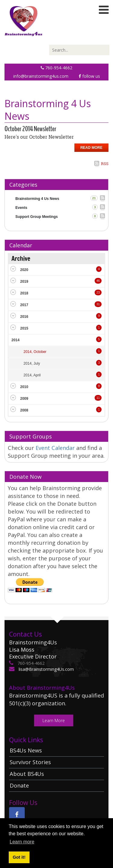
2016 (24, 317)
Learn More (54, 720)
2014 (16, 340)
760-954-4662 (56, 68)
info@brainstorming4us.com (41, 76)
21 (94, 198)
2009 (24, 399)
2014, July (32, 363)
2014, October (35, 352)
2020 (24, 270)
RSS (105, 164)
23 (98, 292)
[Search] (79, 50)
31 (98, 304)
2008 (24, 410)
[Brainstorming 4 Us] (24, 21)
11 (98, 398)
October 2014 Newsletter (30, 129)
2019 (24, 282)
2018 (24, 293)
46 (98, 281)
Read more (91, 148)
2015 (24, 328)
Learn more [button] (22, 842)
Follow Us (89, 76)
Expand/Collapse (13, 269)
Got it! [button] (19, 857)
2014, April (32, 375)
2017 (24, 305)
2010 (24, 387)
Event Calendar (56, 448)
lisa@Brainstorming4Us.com (46, 669)
